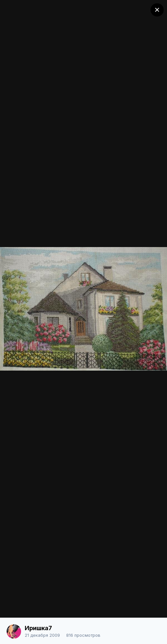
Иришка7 (38, 628)
